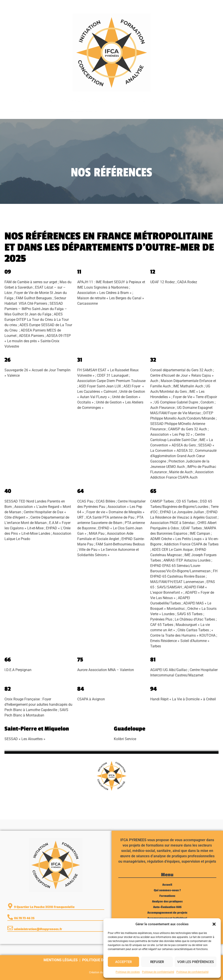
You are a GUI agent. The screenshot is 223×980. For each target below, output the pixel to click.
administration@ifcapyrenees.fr (38, 929)
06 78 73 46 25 (24, 5)
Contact (130, 111)
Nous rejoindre (151, 111)
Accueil (28, 101)
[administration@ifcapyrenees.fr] (10, 928)
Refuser (157, 962)
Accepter (123, 962)
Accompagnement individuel (80, 111)
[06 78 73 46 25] (9, 5)
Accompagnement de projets (181, 101)
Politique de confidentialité (158, 972)
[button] (214, 924)
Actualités (111, 111)
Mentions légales (61, 960)
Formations (79, 101)
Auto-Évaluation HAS (142, 101)
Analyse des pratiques (107, 101)
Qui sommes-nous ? (52, 101)
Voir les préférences (196, 962)
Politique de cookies (128, 972)
